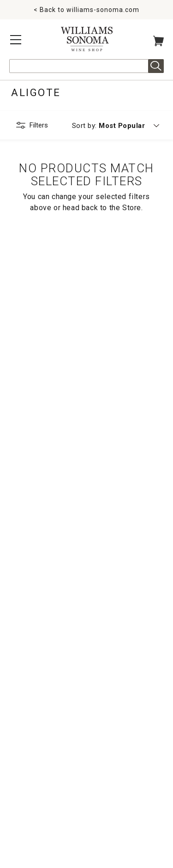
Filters (39, 125)
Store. (133, 208)
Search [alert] (156, 66)
